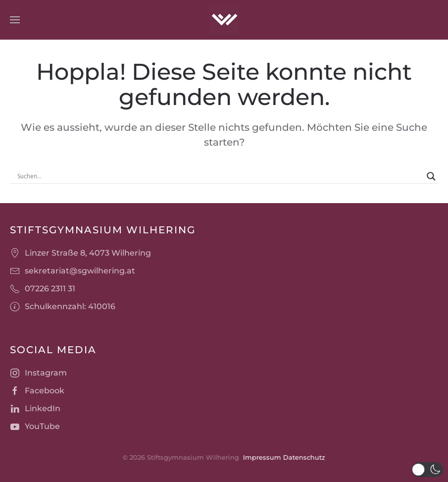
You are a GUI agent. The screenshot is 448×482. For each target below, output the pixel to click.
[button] (15, 20)
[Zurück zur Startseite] (224, 20)
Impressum (261, 457)
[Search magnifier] (431, 176)
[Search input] (220, 176)
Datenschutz (303, 457)
